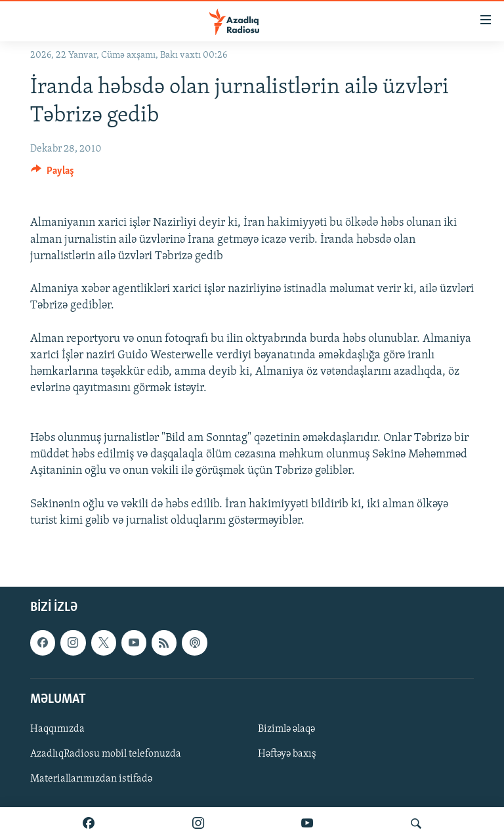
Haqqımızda (57, 729)
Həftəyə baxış (287, 754)
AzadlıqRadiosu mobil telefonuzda (106, 754)
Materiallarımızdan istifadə (91, 779)
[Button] (52, 174)
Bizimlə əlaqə (286, 729)
